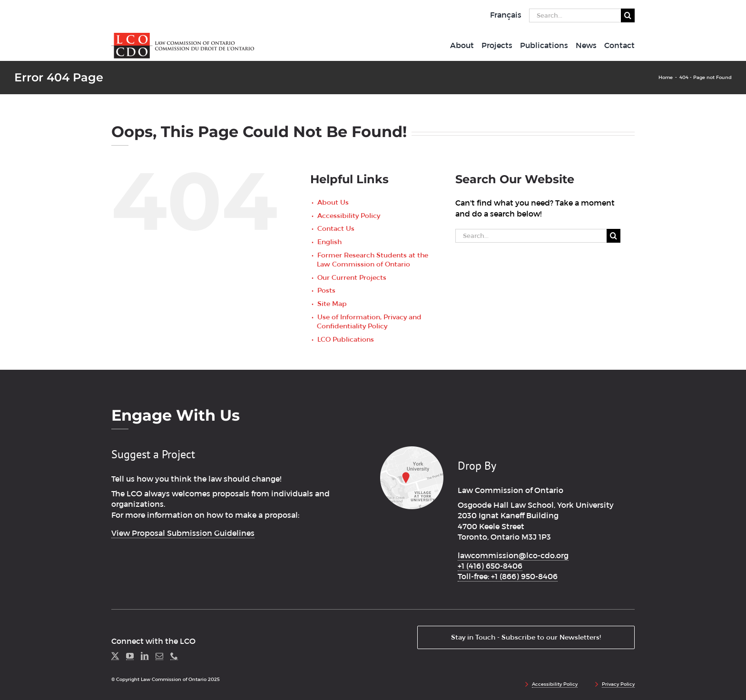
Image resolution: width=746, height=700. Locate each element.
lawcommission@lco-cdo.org (513, 556)
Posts (326, 290)
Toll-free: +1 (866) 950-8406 (508, 577)
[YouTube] (130, 656)
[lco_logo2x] (183, 36)
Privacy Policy (618, 684)
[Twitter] (115, 656)
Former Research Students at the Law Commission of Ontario (373, 260)
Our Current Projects (352, 277)
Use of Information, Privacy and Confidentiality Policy (369, 322)
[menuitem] (506, 15)
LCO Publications (346, 339)
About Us (333, 202)
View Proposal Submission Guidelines (183, 533)
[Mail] (159, 656)
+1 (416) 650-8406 (490, 566)
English (329, 242)
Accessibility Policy (349, 216)
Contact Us (336, 228)
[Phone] (174, 656)
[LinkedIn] (145, 656)
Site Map (332, 304)
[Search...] (575, 15)
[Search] (628, 15)
